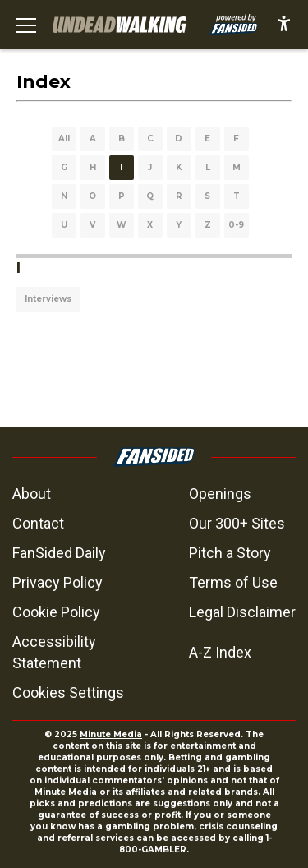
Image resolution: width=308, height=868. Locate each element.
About (32, 494)
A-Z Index (220, 652)
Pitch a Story (230, 553)
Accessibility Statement (54, 652)
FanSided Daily (59, 553)
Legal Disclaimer (242, 612)
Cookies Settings (68, 693)
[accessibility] (284, 25)
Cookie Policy (56, 612)
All (64, 139)
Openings (220, 494)
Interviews (48, 299)
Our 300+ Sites (237, 523)
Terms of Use (233, 582)
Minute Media (111, 734)
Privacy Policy (57, 582)
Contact (38, 523)
